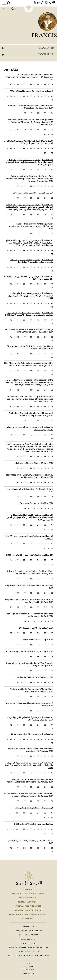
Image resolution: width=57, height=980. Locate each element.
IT (25, 85)
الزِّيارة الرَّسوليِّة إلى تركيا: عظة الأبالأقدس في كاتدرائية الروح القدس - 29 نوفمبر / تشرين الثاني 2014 (29, 142)
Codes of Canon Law (28, 898)
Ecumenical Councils (28, 902)
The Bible (28, 890)
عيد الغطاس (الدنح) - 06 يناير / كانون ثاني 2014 (34, 824)
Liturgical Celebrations (29, 952)
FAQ (29, 963)
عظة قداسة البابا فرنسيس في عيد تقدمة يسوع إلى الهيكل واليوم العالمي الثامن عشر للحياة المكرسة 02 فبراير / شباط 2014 (29, 765)
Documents (28, 54)
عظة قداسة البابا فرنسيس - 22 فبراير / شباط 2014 (32, 734)
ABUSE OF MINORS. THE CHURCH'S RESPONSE (28, 914)
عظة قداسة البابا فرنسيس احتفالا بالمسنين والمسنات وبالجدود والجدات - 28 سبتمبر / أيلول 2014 (32, 261)
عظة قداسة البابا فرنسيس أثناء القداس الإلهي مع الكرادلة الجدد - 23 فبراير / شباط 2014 (30, 719)
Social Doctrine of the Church (28, 910)
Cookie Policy (28, 970)
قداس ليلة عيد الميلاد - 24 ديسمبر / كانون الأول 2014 (31, 91)
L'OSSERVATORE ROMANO (28, 935)
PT (11, 85)
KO (18, 337)
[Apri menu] (4, 3)
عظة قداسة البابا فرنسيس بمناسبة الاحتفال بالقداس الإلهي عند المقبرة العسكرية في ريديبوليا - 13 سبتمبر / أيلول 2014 (29, 314)
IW (11, 525)
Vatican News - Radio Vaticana (28, 931)
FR (31, 85)
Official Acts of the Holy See (28, 906)
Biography (28, 48)
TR (45, 134)
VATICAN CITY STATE (28, 943)
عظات (51, 14)
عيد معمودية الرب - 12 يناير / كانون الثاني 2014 (34, 808)
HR (17, 813)
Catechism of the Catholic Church (28, 894)
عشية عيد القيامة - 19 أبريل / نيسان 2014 (36, 628)
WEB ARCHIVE (28, 918)
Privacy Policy (28, 973)
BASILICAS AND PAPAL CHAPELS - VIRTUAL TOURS (28, 947)
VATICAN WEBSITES (28, 939)
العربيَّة (11, 9)
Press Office (28, 926)
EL (45, 130)
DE (52, 85)
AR (52, 96)
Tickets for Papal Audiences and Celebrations (28, 956)
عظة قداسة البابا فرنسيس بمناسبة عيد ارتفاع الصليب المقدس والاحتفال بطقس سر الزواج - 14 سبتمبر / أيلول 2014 (31, 296)
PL (18, 85)
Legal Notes (28, 967)
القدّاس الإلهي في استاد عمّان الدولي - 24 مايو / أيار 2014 (30, 555)
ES (38, 85)
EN (45, 85)
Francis (44, 35)
